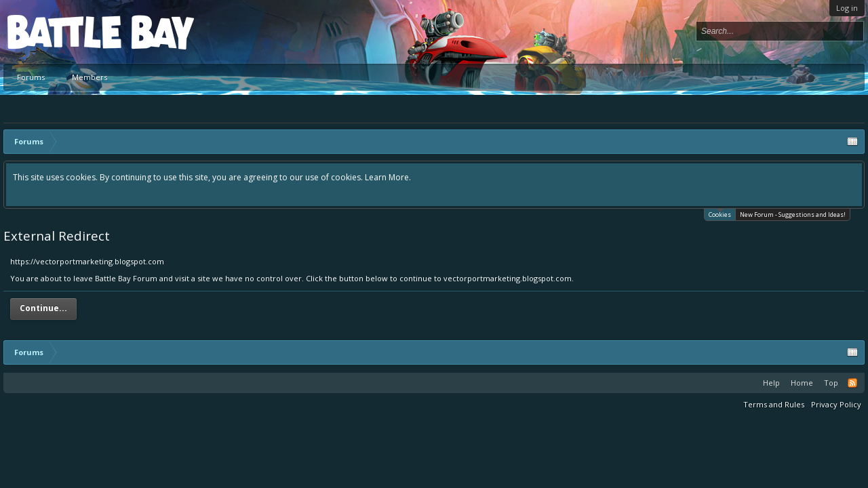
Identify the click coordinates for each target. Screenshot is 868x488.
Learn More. (388, 177)
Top (831, 383)
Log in (847, 8)
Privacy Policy (836, 404)
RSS (852, 383)
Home (802, 383)
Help (771, 383)
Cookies (720, 214)
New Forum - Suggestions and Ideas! (793, 215)
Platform (57, 32)
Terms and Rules (774, 404)
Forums (31, 77)
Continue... (43, 308)
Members (90, 77)
